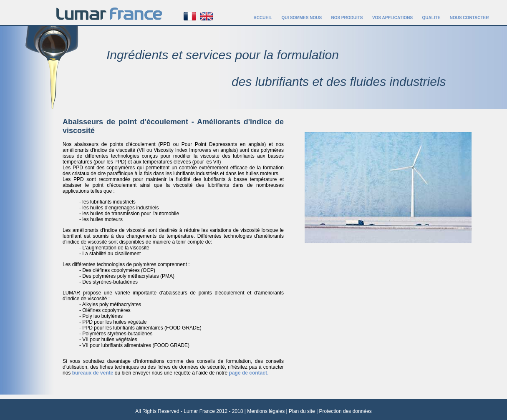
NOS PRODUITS (347, 18)
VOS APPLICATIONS (392, 18)
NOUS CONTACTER (469, 18)
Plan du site (302, 411)
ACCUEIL (263, 18)
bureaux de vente (93, 373)
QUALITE (431, 18)
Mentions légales (266, 411)
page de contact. (249, 373)
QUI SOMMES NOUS (301, 18)
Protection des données (346, 411)
